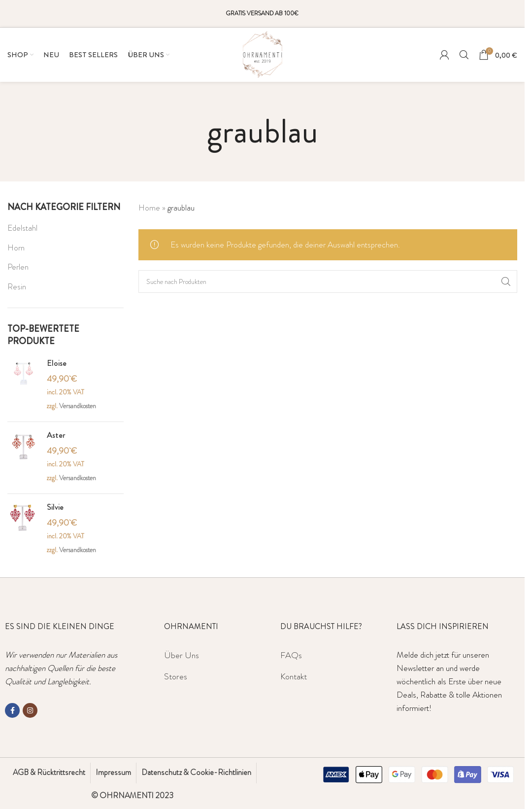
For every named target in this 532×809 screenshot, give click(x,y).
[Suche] (464, 55)
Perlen (18, 267)
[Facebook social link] (12, 710)
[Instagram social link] (30, 710)
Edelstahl (22, 228)
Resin (17, 286)
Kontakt (294, 676)
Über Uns (182, 655)
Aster (56, 435)
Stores (176, 676)
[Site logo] (263, 53)
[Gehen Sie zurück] (195, 132)
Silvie (55, 507)
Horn (16, 247)
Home (149, 208)
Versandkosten (78, 406)
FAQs (291, 655)
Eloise (57, 363)
